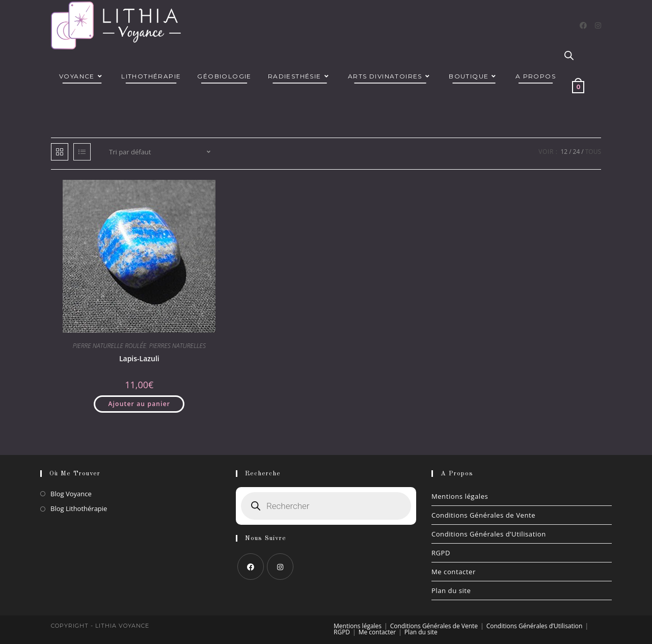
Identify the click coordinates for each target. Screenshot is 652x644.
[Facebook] (583, 25)
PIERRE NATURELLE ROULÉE (110, 346)
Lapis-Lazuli (139, 358)
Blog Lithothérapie (79, 508)
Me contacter (454, 572)
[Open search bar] (569, 56)
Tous (593, 152)
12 (564, 152)
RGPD (441, 553)
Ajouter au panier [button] (139, 404)
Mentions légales (460, 496)
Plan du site (451, 591)
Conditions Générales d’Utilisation (489, 534)
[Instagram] (598, 25)
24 (577, 152)
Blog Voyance (71, 494)
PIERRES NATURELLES (178, 346)
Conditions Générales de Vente (483, 515)
